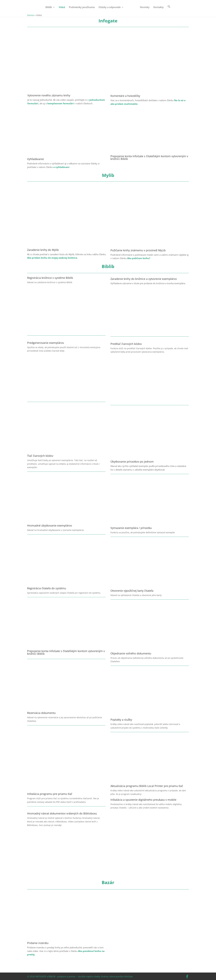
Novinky (145, 7)
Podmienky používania (82, 7)
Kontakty (159, 7)
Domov (31, 15)
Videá (62, 7)
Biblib (49, 7)
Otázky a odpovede (110, 7)
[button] (169, 9)
